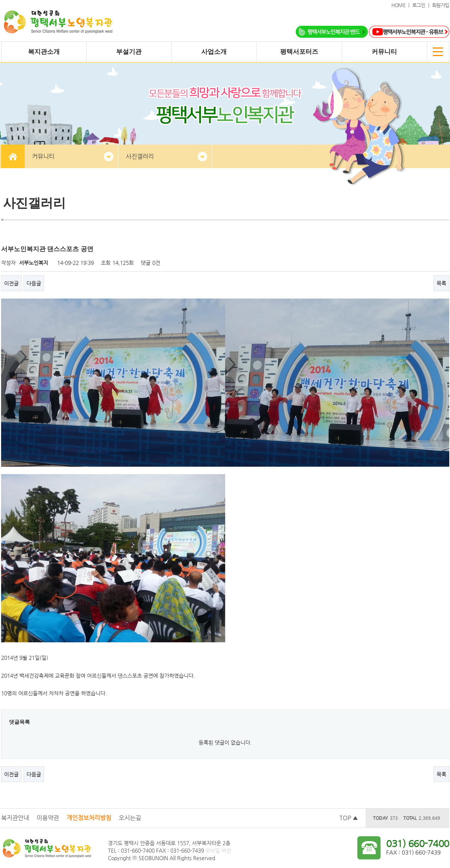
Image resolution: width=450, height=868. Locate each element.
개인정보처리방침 (89, 818)
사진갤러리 (140, 156)
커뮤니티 (43, 156)
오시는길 (130, 818)
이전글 (11, 283)
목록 (441, 283)
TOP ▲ (349, 818)
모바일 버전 (218, 850)
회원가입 (441, 5)
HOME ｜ (402, 5)
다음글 (34, 283)
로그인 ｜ (422, 5)
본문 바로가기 (0, 0)
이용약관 (48, 818)
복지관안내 (15, 818)
